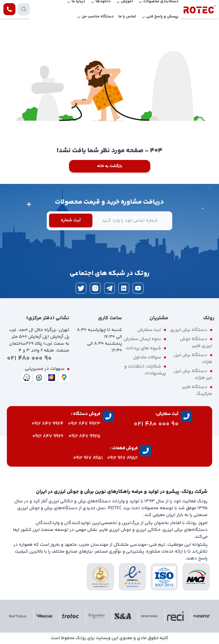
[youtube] (138, 288)
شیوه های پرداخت (143, 348)
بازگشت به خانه (110, 166)
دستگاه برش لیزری (189, 330)
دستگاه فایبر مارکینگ (197, 391)
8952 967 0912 (122, 458)
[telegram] (109, 288)
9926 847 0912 (48, 436)
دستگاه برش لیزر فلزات (193, 359)
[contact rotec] (9, 9)
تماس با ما (127, 17)
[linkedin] (124, 288)
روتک (81, 638)
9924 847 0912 (48, 424)
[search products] (24, 9)
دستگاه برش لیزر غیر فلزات (193, 375)
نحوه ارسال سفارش (142, 339)
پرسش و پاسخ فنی (162, 17)
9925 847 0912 (85, 436)
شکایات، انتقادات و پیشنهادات (145, 370)
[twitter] (81, 288)
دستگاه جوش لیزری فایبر (196, 343)
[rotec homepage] (200, 9)
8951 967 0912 (88, 458)
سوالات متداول (147, 357)
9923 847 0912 (84, 424)
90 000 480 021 (29, 359)
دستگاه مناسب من (98, 17)
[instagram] (95, 288)
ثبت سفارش (149, 330)
